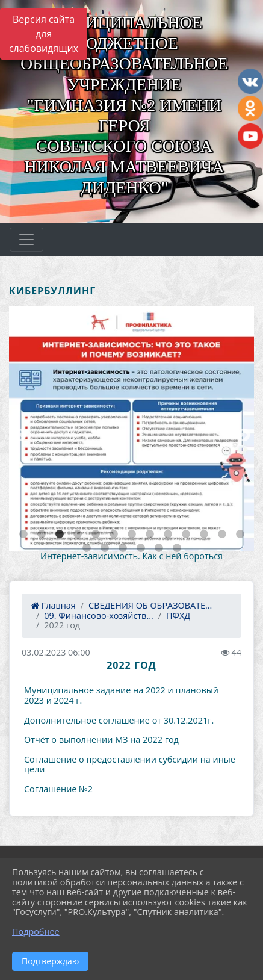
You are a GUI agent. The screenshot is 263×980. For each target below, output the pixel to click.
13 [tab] (240, 535)
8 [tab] (150, 535)
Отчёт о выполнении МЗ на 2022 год (101, 740)
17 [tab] (141, 548)
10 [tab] (186, 535)
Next (242, 434)
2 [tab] (42, 535)
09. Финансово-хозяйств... (98, 616)
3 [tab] (60, 535)
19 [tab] (177, 548)
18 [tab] (159, 548)
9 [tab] (168, 535)
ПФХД (178, 616)
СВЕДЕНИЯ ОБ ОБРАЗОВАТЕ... (150, 605)
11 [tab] (204, 535)
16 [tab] (123, 548)
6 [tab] (114, 535)
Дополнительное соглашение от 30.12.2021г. (119, 720)
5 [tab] (96, 535)
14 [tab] (87, 548)
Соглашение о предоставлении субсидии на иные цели (130, 764)
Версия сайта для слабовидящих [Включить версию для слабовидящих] (44, 34)
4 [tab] (78, 535)
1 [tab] (23, 535)
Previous (18, 434)
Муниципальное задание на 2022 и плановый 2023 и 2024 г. (121, 695)
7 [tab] (132, 535)
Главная (54, 605)
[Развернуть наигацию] (26, 240)
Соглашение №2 (58, 789)
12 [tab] (222, 535)
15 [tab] (105, 548)
